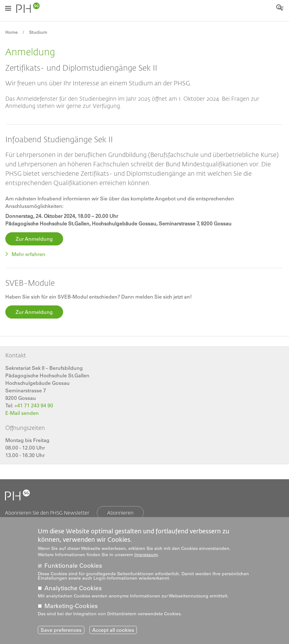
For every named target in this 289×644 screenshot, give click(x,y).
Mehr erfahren (28, 254)
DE (281, 8)
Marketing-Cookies (71, 606)
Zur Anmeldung (34, 239)
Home (12, 32)
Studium (38, 32)
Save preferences (61, 630)
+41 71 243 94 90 (34, 405)
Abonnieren (120, 513)
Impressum (146, 555)
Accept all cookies (113, 630)
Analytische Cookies (73, 588)
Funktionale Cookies (73, 566)
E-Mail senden (22, 413)
